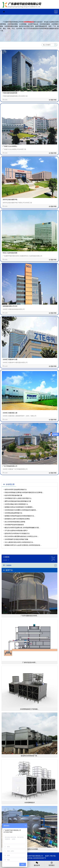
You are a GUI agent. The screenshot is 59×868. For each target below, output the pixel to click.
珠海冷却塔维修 (23, 5)
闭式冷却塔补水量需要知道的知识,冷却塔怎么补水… (22, 536)
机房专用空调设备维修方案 (13, 495)
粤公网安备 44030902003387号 (35, 858)
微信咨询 (37, 864)
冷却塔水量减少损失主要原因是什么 (16, 504)
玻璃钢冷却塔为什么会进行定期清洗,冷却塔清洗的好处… (23, 545)
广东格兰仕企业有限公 (10, 146)
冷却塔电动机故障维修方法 (13, 513)
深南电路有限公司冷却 (10, 306)
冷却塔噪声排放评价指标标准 (14, 525)
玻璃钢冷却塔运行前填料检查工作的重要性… (19, 507)
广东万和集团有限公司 (10, 466)
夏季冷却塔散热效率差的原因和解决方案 (18, 501)
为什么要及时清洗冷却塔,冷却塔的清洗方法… (19, 542)
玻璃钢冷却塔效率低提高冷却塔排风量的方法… (20, 516)
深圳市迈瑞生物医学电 (10, 200)
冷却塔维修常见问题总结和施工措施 (16, 539)
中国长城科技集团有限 (10, 93)
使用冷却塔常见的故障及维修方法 (16, 489)
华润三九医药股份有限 (10, 253)
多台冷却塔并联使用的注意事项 (15, 522)
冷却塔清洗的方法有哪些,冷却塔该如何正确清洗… (21, 510)
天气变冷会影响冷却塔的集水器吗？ (16, 531)
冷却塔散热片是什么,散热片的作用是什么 (18, 498)
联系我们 (52, 864)
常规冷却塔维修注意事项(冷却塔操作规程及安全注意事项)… (24, 492)
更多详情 (53, 100)
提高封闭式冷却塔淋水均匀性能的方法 (17, 533)
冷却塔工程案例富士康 (10, 413)
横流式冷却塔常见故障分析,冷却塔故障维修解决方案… (22, 528)
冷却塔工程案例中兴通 (10, 359)
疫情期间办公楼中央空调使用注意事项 (17, 519)
